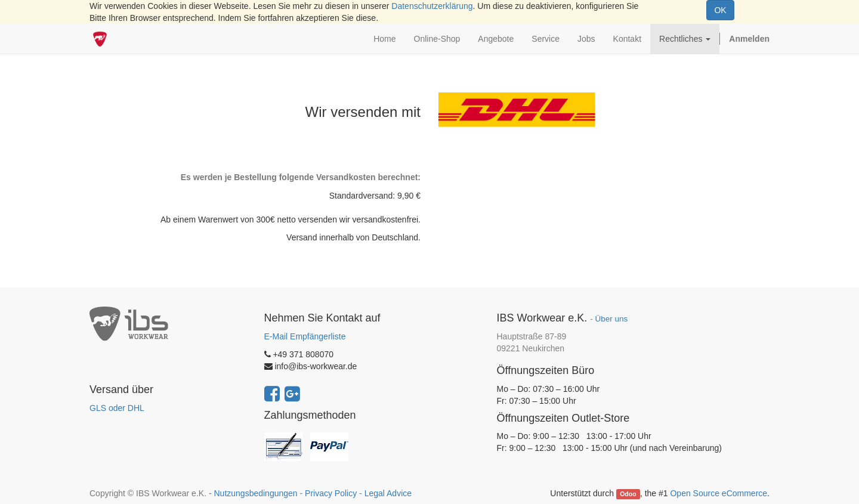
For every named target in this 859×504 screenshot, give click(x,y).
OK (720, 10)
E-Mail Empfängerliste (305, 336)
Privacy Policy (331, 493)
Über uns (611, 319)
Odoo (628, 494)
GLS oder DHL (117, 408)
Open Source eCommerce (719, 493)
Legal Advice (388, 493)
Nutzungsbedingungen (255, 493)
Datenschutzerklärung (432, 6)
